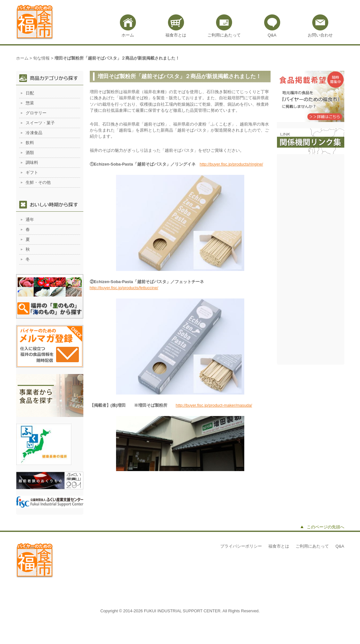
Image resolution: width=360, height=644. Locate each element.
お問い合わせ (320, 35)
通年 (30, 220)
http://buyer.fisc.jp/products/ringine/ (231, 164)
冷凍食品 (34, 133)
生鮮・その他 (38, 182)
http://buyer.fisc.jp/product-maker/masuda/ (214, 405)
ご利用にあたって (224, 35)
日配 (30, 93)
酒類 (30, 153)
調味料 (32, 163)
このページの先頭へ (326, 527)
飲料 (30, 143)
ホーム (128, 35)
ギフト (32, 172)
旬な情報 (41, 58)
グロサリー (36, 113)
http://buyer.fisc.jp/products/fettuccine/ (124, 288)
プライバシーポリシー (241, 546)
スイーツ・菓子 (40, 123)
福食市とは (176, 35)
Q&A (272, 35)
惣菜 (30, 103)
